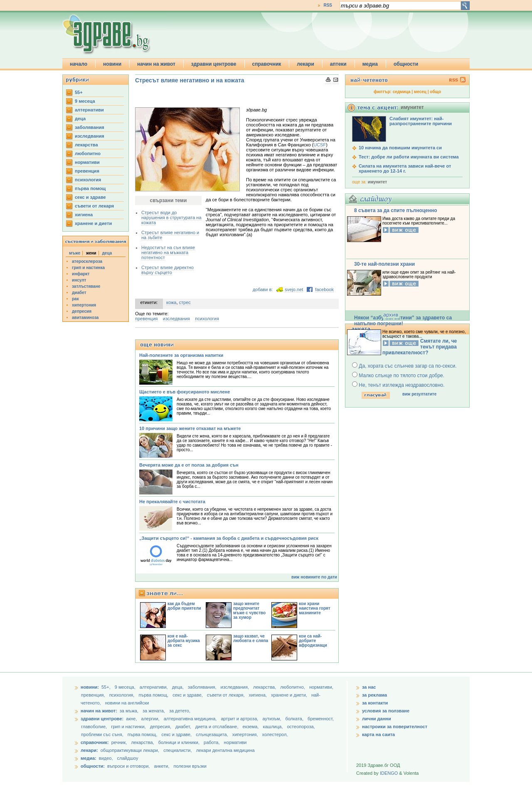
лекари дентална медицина (225, 750)
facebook (324, 289)
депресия (82, 311)
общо (435, 92)
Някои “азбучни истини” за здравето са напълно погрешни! (403, 321)
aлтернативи (89, 110)
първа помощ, (154, 695)
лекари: (89, 750)
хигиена (84, 215)
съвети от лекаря (94, 206)
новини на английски (127, 703)
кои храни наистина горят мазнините (315, 608)
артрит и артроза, (240, 719)
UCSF (320, 145)
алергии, (151, 719)
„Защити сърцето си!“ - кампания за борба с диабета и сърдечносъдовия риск (229, 538)
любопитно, (293, 687)
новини (112, 64)
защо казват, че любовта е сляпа (251, 638)
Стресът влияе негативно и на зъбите (170, 235)
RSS (328, 5)
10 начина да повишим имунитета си (400, 148)
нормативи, (321, 687)
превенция (87, 171)
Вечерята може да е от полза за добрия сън (189, 465)
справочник (267, 64)
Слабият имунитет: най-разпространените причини (421, 121)
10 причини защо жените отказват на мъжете (190, 428)
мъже (75, 253)
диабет (79, 293)
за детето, (180, 711)
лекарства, (265, 687)
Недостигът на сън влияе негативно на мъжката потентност (168, 252)
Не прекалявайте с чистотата (172, 502)
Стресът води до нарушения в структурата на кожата (171, 218)
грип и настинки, (129, 727)
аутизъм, (272, 719)
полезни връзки (190, 766)
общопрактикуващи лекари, (130, 750)
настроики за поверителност (395, 727)
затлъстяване (86, 286)
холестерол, (275, 734)
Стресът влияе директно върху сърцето (167, 270)
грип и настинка (88, 268)
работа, (212, 742)
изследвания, (235, 687)
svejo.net (294, 289)
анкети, (161, 766)
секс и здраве (90, 197)
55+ (79, 92)
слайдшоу (128, 758)
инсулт (79, 280)
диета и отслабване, (218, 727)
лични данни (377, 719)
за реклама (374, 695)
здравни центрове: (102, 719)
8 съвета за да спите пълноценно (396, 210)
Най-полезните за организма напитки (181, 355)
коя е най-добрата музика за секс (184, 641)
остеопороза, (301, 727)
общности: (93, 766)
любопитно (88, 153)
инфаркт (81, 274)
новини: (90, 687)
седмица (402, 92)
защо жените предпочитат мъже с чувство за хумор (249, 611)
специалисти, (177, 750)
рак (75, 299)
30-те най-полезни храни (384, 264)
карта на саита (378, 734)
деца (80, 119)
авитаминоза (85, 318)
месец (420, 92)
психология (88, 180)
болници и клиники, (179, 742)
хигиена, (259, 695)
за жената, (154, 711)
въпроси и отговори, (128, 766)
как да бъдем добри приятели (184, 606)
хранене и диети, (290, 695)
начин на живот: (99, 711)
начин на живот (156, 64)
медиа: (89, 758)
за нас (369, 687)
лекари (305, 64)
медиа (370, 64)
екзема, (251, 727)
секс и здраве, (188, 695)
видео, (106, 758)
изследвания (90, 136)
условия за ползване (386, 711)
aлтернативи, (154, 687)
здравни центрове (214, 64)
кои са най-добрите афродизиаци (313, 641)
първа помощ (90, 188)
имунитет (377, 182)
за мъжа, (129, 711)
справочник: (95, 742)
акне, (132, 719)
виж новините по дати (314, 577)
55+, (107, 687)
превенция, (94, 695)
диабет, (184, 727)
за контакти (375, 703)
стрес (185, 302)
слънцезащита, (212, 734)
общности (406, 64)
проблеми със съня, (103, 734)
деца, (179, 687)
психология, (123, 695)
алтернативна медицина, (191, 719)
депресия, (161, 727)
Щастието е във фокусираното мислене (185, 392)
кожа (171, 302)
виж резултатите (419, 394)
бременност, (321, 719)
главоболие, (95, 727)
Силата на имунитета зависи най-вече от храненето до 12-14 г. (405, 168)
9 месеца (85, 101)
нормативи (87, 162)
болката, (295, 719)
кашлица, (273, 727)
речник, (119, 742)
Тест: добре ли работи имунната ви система (409, 157)
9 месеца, (126, 687)
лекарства (86, 145)
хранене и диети (93, 223)
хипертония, (246, 734)
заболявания (90, 127)
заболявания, (203, 687)
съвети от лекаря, (227, 695)
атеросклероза (87, 261)
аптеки (338, 64)
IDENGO (389, 773)
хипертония (84, 305)
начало (79, 64)
